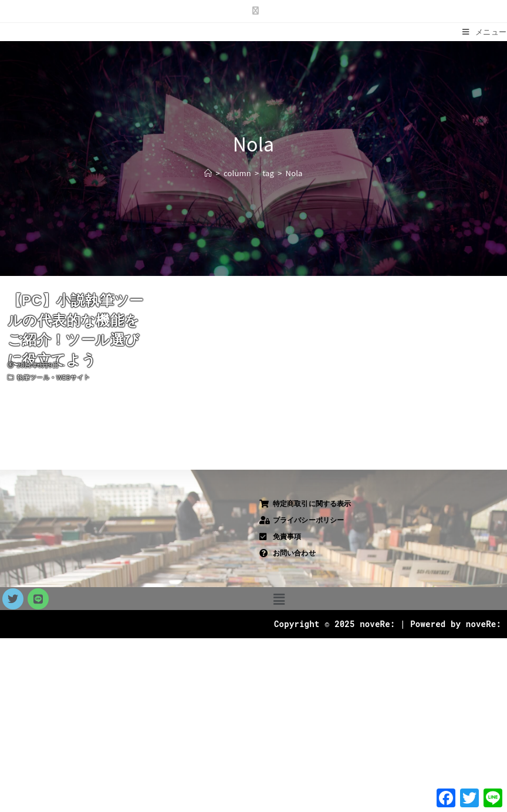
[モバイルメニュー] (485, 32)
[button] (279, 599)
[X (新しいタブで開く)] (253, 10)
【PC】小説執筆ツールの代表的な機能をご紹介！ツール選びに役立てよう (76, 330)
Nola (294, 173)
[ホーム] (208, 173)
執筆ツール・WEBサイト (54, 377)
